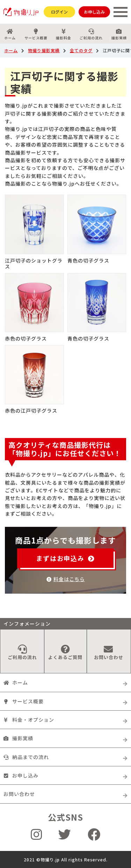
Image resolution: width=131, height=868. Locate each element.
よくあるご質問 (65, 652)
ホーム (10, 34)
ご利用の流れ (91, 34)
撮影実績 (18, 738)
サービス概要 (36, 34)
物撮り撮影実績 (44, 50)
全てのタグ (81, 50)
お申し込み (94, 12)
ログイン (59, 12)
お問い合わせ (109, 652)
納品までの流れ (26, 757)
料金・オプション (29, 720)
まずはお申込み (65, 558)
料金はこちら (66, 579)
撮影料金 (64, 34)
